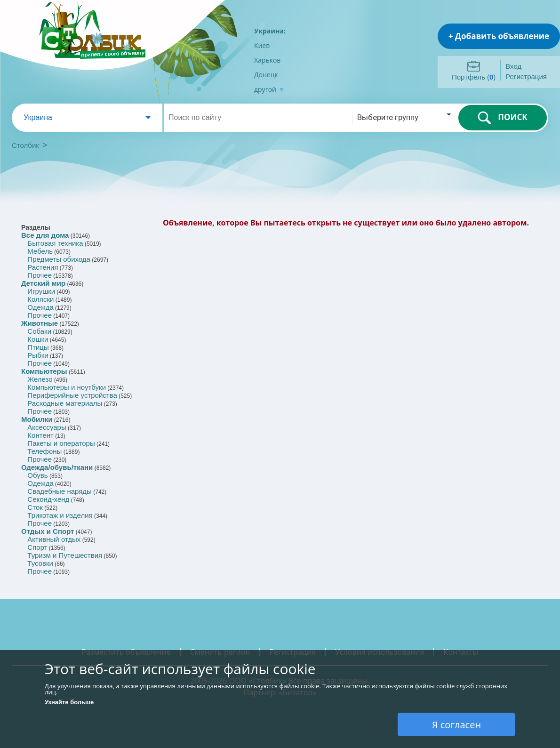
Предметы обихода (59, 259)
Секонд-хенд (48, 499)
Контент (40, 435)
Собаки (39, 331)
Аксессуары (47, 427)
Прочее (40, 275)
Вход (513, 66)
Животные (40, 323)
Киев (262, 45)
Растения (43, 267)
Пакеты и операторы (61, 443)
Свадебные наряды (60, 491)
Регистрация (526, 76)
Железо (40, 379)
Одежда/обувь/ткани (57, 467)
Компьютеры (44, 371)
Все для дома (45, 235)
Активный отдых (54, 539)
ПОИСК (502, 118)
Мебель (40, 251)
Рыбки (38, 355)
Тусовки (40, 563)
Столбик (25, 145)
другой (269, 89)
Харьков (267, 60)
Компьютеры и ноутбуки (67, 387)
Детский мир (43, 283)
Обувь (37, 475)
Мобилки (37, 419)
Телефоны (44, 451)
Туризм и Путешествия (65, 555)
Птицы (38, 347)
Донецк (266, 75)
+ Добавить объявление (499, 36)
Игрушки (41, 291)
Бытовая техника (55, 243)
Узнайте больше (69, 702)
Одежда (40, 307)
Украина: (270, 31)
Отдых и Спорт (48, 531)
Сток (35, 507)
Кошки (38, 339)
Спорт (37, 547)
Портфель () (474, 77)
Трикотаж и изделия (60, 515)
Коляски (40, 299)
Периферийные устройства (72, 395)
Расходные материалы (65, 403)
